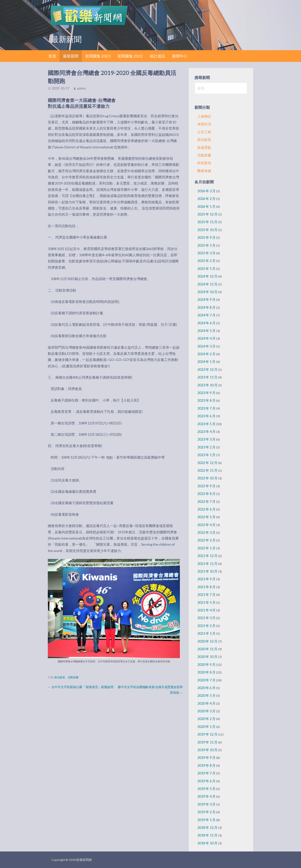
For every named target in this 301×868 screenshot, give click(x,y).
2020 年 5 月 (206, 695)
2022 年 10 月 (207, 478)
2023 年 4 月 (206, 432)
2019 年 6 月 (206, 781)
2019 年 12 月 (207, 734)
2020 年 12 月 (207, 641)
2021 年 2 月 (206, 626)
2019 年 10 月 (207, 750)
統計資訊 (157, 56)
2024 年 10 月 (207, 292)
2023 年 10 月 (207, 385)
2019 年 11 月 (207, 742)
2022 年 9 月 (206, 486)
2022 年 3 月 (206, 532)
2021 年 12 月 (207, 556)
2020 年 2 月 (206, 719)
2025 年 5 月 (206, 245)
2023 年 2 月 (206, 447)
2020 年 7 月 (206, 680)
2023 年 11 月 (207, 377)
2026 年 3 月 (206, 191)
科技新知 (204, 163)
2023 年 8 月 (206, 400)
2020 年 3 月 (206, 711)
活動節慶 (73, 677)
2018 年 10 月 (207, 843)
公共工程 (204, 132)
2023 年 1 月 (206, 455)
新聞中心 (180, 56)
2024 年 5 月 (206, 331)
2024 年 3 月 (206, 346)
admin (81, 88)
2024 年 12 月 (207, 276)
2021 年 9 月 (206, 579)
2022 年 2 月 (206, 540)
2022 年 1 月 (206, 548)
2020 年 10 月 (207, 657)
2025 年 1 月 (206, 269)
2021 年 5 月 (206, 602)
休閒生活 (204, 124)
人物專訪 (204, 116)
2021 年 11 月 (207, 564)
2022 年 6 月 (206, 509)
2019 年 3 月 (206, 804)
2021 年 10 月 (207, 571)
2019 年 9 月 (206, 757)
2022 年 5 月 (206, 517)
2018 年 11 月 (207, 835)
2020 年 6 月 (206, 688)
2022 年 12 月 (207, 463)
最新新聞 (71, 56)
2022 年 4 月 (206, 525)
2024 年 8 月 (206, 307)
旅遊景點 (204, 147)
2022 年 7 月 (206, 501)
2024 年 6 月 (206, 323)
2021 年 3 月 (206, 618)
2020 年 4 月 (206, 703)
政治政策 (60, 677)
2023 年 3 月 (206, 439)
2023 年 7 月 (206, 408)
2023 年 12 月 (207, 369)
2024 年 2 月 (206, 354)
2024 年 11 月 (207, 284)
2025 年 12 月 (207, 214)
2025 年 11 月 (207, 222)
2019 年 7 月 (206, 773)
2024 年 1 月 (206, 362)
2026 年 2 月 (206, 199)
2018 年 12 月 (207, 827)
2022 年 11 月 (207, 470)
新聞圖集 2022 (130, 56)
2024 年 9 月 (206, 299)
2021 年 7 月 (206, 594)
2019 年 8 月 (206, 765)
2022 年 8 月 (206, 494)
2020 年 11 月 (207, 649)
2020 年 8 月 (206, 672)
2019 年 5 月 (206, 789)
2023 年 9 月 (206, 393)
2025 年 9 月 (206, 237)
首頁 (52, 56)
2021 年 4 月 (206, 610)
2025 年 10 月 (207, 230)
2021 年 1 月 (206, 633)
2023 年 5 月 (206, 424)
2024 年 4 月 (206, 338)
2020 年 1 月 (206, 727)
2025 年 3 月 (206, 253)
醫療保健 (204, 171)
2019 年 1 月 (206, 820)
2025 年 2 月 (206, 261)
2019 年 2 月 (206, 812)
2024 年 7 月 (206, 315)
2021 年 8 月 (206, 587)
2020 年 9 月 (206, 664)
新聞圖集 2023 (98, 56)
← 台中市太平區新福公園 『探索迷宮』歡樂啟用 (81, 687)
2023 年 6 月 (206, 416)
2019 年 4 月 (206, 796)
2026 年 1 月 (206, 206)
